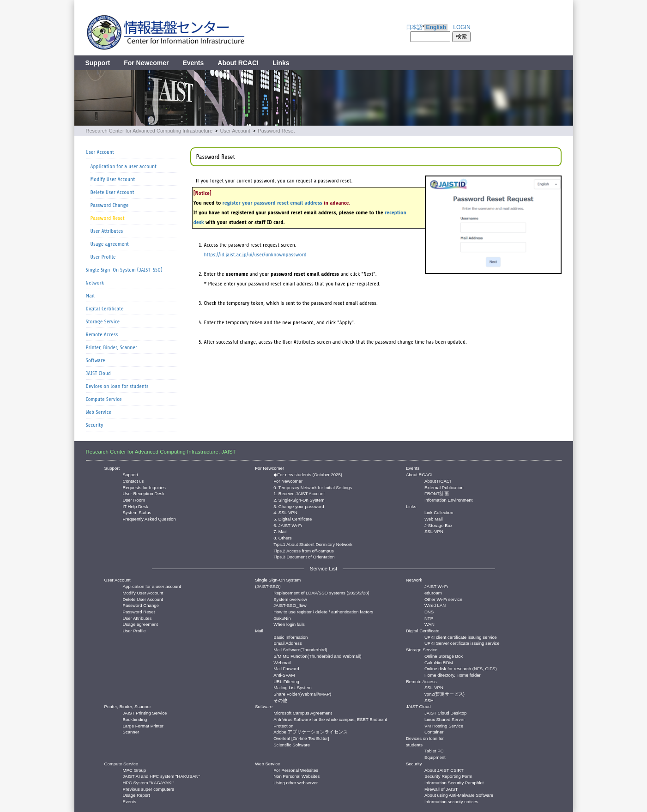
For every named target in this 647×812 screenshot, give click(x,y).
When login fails (289, 624)
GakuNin (282, 618)
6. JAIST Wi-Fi (288, 525)
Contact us (133, 481)
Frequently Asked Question (149, 518)
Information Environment (449, 500)
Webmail (282, 662)
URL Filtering (286, 681)
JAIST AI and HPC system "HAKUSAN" (162, 776)
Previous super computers (148, 789)
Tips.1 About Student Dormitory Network (313, 544)
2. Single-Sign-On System (299, 500)
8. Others (282, 537)
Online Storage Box (444, 656)
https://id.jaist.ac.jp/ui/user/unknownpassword (255, 255)
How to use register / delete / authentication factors (323, 611)
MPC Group (135, 770)
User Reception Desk (144, 493)
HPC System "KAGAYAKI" (148, 782)
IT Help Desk (136, 506)
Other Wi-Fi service (443, 599)
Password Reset (276, 131)
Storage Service (103, 321)
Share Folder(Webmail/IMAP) (302, 694)
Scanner (131, 731)
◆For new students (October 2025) (308, 474)
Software (96, 360)
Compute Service (104, 399)
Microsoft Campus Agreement (302, 712)
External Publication (444, 487)
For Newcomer (146, 63)
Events (193, 63)
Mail (90, 296)
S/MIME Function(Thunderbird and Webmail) (317, 656)
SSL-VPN (434, 531)
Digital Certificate (105, 309)
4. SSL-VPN (285, 512)
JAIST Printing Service (145, 712)
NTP (429, 618)
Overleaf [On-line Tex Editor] (301, 738)
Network (95, 283)
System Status (137, 512)
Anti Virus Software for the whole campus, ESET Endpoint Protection (330, 719)
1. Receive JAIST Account (299, 493)
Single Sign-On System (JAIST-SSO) (124, 270)
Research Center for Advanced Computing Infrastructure (149, 131)
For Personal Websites (296, 770)
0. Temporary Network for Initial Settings (313, 487)
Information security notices (451, 801)
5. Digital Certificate (293, 518)
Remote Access (102, 334)
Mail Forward (286, 668)
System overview (290, 599)
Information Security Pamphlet (454, 782)
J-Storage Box (438, 525)
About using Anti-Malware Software (459, 795)
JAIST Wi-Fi (436, 586)
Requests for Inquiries (144, 487)
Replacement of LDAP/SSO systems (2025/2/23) (321, 592)
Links (281, 63)
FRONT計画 (437, 493)
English (436, 27)
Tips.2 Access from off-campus (304, 550)
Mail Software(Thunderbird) (300, 649)
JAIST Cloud (98, 373)
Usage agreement (110, 244)
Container (434, 731)
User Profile (103, 257)
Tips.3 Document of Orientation (304, 556)
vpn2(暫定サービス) (444, 694)
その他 (280, 700)
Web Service (99, 412)
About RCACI (238, 63)
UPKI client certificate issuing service (461, 637)
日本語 (414, 27)
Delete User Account (112, 192)
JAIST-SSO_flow (290, 605)
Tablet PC (434, 750)
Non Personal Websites (296, 776)
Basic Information (290, 637)
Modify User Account (113, 179)
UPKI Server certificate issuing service (462, 643)
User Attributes (107, 231)
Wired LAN (435, 605)
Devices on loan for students (117, 386)
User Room (134, 500)
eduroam (433, 592)
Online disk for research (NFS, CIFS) (461, 668)
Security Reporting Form (448, 776)
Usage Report (136, 795)
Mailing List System (293, 687)
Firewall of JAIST (441, 789)
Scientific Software (292, 744)
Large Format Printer (143, 725)
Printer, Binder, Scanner (112, 347)
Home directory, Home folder (453, 675)
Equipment (435, 757)
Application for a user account (124, 166)
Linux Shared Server (444, 719)
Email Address (287, 643)
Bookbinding (135, 719)
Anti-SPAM (284, 675)
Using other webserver (296, 782)
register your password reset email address (272, 203)
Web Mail (434, 518)
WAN (429, 624)
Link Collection (439, 512)
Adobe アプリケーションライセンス (310, 731)
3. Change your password (299, 506)
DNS (429, 611)
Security (95, 425)
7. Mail (280, 531)
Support (98, 63)
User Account (235, 131)
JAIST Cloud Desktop (446, 712)
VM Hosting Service (444, 725)
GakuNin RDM (439, 662)
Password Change (110, 205)
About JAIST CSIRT (444, 770)
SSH (429, 700)
